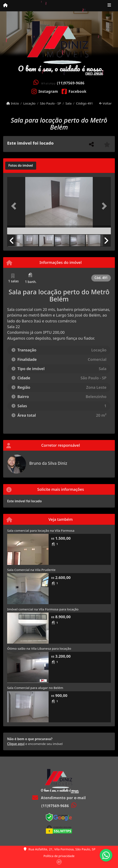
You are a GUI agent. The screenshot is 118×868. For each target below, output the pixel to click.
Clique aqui (16, 744)
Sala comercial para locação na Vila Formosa (41, 530)
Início (13, 103)
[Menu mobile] (5, 5)
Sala (68, 103)
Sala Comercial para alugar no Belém (35, 688)
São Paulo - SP (51, 103)
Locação (29, 103)
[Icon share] (45, 91)
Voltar (105, 103)
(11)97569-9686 (71, 83)
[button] (15, 206)
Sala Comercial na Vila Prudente (31, 570)
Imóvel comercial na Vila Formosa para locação (43, 609)
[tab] (21, 166)
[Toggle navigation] (109, 6)
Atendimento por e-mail (59, 798)
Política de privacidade (59, 856)
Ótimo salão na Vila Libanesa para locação (39, 648)
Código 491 (84, 103)
